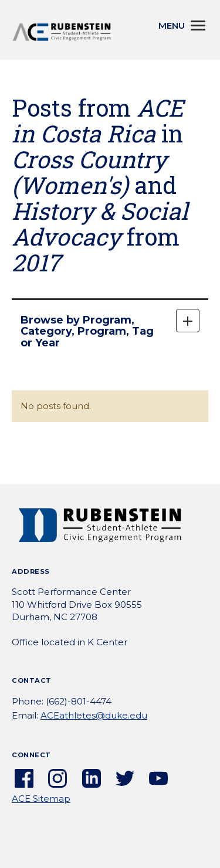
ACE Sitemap (41, 799)
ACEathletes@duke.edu (94, 715)
